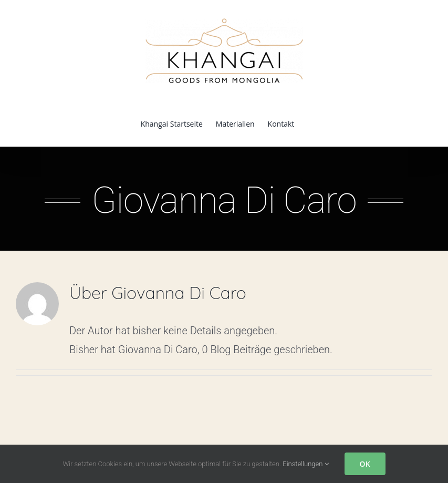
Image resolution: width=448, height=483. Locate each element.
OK (365, 464)
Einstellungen (305, 464)
